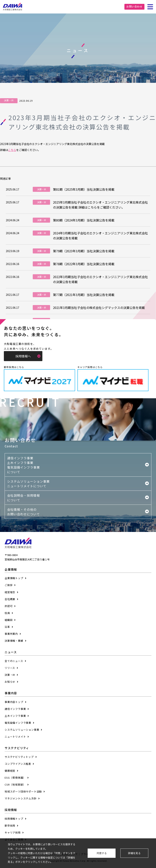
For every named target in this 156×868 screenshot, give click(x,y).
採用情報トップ (14, 819)
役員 (7, 613)
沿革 (7, 627)
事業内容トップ (14, 702)
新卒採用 (10, 826)
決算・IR (10, 675)
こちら (12, 150)
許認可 (9, 606)
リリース (10, 668)
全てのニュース (14, 661)
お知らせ (10, 682)
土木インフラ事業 (15, 716)
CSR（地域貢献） (15, 785)
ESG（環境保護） (15, 778)
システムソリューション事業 (22, 730)
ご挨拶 (9, 585)
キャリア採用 (13, 832)
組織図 (9, 620)
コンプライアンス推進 (18, 764)
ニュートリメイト (15, 737)
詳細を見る (134, 853)
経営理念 (10, 592)
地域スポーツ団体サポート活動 (23, 791)
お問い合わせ (134, 6)
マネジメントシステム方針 (21, 798)
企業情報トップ (14, 578)
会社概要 (10, 599)
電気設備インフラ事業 (18, 723)
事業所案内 (11, 634)
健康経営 (10, 771)
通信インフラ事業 (15, 709)
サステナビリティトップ (19, 757)
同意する (102, 853)
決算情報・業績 (14, 641)
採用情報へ (28, 356)
